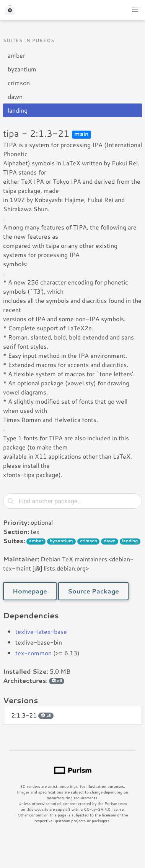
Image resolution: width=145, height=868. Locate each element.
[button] (135, 10)
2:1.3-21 (32, 715)
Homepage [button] (30, 591)
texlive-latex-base (41, 631)
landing (18, 110)
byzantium (22, 69)
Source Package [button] (93, 591)
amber (16, 55)
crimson (19, 83)
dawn (15, 96)
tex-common (33, 653)
